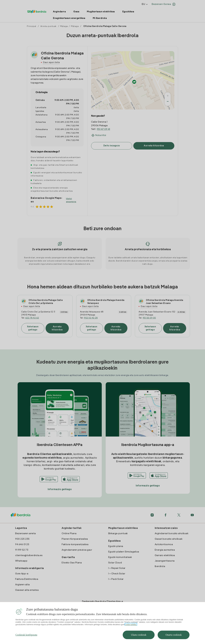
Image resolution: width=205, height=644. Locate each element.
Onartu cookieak (174, 635)
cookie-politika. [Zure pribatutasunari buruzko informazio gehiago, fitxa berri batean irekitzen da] (131, 625)
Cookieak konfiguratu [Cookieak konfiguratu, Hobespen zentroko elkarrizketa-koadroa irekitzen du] (26, 635)
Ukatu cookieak (139, 635)
